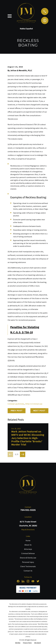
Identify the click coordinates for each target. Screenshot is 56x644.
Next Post (39, 411)
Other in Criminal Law (34, 404)
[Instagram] (28, 581)
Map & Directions (28, 530)
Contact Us (28, 571)
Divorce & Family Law (28, 558)
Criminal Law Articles (16, 404)
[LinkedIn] (23, 581)
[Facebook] (18, 581)
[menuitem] (18, 643)
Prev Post (17, 411)
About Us (28, 545)
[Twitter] (38, 581)
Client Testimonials (28, 566)
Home (28, 540)
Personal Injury (28, 562)
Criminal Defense (28, 553)
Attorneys (28, 549)
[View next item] (23, 454)
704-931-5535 (28, 510)
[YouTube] (33, 581)
